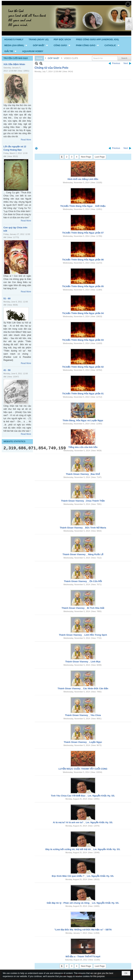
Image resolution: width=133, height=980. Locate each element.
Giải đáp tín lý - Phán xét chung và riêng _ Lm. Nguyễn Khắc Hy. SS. (83, 903)
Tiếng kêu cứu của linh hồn (83, 447)
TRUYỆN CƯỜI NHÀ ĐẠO (16, 58)
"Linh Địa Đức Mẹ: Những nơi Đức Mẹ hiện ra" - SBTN (83, 930)
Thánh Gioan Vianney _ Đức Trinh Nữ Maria (83, 528)
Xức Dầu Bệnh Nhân (14, 64)
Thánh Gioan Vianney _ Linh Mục (83, 662)
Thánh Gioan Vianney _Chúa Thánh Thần (83, 501)
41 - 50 (7, 370)
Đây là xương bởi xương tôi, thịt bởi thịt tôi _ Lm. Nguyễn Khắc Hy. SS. (83, 849)
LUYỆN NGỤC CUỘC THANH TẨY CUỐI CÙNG (83, 769)
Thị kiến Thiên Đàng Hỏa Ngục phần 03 (83, 340)
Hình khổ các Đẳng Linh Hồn (83, 179)
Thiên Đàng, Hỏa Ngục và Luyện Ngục (83, 420)
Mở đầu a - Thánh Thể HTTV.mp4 (83, 956)
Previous (116, 63)
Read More (26, 140)
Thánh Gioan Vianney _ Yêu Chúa (83, 715)
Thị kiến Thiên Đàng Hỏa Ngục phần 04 (83, 313)
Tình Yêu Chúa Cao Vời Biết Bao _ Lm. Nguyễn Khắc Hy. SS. (83, 796)
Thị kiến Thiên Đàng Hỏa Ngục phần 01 (83, 394)
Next (126, 63)
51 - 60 (7, 298)
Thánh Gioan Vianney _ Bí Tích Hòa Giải (83, 608)
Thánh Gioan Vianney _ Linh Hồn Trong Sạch (83, 635)
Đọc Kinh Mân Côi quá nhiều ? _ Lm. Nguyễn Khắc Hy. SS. (83, 876)
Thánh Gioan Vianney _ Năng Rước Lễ (83, 554)
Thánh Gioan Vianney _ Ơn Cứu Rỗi (83, 581)
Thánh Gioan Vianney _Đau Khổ (83, 474)
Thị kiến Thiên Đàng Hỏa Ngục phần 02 (83, 367)
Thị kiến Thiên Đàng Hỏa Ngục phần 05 (83, 286)
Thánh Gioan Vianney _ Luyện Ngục (83, 742)
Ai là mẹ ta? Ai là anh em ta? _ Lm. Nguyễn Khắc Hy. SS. (83, 822)
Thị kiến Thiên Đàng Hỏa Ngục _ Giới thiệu (83, 206)
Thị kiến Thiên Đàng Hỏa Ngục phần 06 (83, 260)
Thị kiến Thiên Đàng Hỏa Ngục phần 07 (83, 233)
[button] (16, 45)
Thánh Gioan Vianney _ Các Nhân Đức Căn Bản (83, 688)
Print (36, 148)
